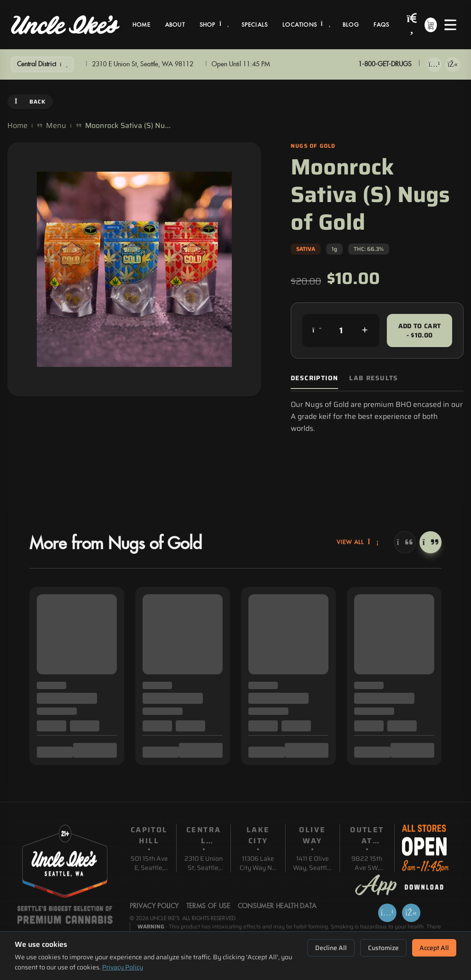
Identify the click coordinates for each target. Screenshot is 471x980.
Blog (351, 25)
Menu (56, 126)
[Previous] (405, 542)
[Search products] (412, 25)
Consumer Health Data (277, 906)
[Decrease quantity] (317, 331)
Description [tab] (314, 378)
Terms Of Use (208, 906)
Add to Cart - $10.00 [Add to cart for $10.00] (420, 331)
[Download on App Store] (434, 64)
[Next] (431, 542)
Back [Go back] (30, 101)
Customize (383, 948)
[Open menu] (450, 25)
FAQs (382, 25)
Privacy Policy (123, 967)
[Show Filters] (42, 64)
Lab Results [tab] (373, 378)
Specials (255, 25)
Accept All (434, 948)
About (175, 25)
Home (141, 25)
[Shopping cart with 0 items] (431, 25)
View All (358, 542)
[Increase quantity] (365, 331)
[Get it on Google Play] (453, 64)
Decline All (331, 948)
